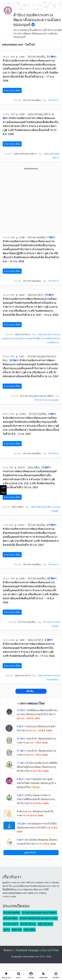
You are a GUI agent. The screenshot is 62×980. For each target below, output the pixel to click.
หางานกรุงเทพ (52, 400)
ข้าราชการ (53, 100)
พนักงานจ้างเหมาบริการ (42, 507)
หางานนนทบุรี (16, 338)
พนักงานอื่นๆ (29, 930)
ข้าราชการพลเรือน (12, 913)
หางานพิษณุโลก (50, 338)
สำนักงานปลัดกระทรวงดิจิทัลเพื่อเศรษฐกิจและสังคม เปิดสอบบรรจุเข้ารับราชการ (37, 767)
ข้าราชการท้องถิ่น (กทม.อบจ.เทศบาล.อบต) (38, 918)
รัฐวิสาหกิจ (17, 930)
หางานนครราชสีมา (32, 338)
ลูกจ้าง (7, 930)
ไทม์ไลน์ (30, 45)
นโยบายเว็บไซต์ (49, 950)
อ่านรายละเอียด (12, 90)
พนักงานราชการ (46, 334)
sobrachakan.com (12, 45)
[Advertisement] (31, 201)
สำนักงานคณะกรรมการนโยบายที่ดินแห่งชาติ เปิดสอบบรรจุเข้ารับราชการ (36, 799)
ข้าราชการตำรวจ (28, 924)
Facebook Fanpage (27, 950)
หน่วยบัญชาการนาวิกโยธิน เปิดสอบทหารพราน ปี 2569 (37, 828)
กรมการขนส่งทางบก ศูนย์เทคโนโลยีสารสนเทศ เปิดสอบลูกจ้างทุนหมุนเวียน (36, 783)
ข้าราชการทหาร (11, 924)
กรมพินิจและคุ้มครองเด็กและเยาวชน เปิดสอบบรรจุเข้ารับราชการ (37, 714)
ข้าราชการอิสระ (11, 918)
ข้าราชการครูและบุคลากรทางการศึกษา (39, 913)
